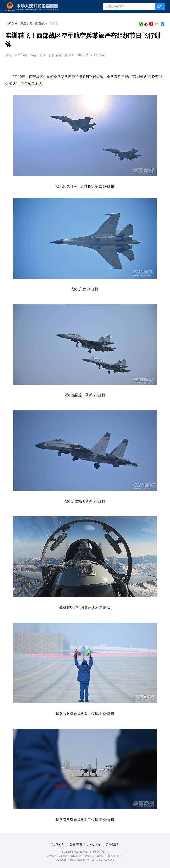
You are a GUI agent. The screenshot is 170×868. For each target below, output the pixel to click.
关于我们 (112, 845)
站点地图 (58, 845)
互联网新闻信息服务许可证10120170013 (85, 852)
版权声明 (76, 845)
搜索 (160, 6)
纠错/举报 (94, 845)
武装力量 (27, 23)
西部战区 (41, 23)
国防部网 (12, 23)
